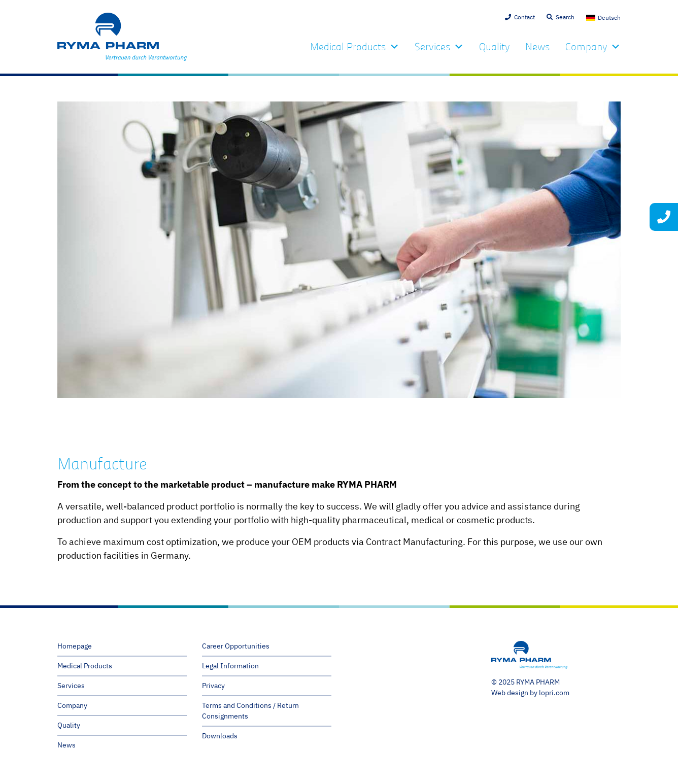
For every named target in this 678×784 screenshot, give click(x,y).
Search (565, 17)
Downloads (220, 736)
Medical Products (355, 47)
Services (439, 47)
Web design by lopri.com (530, 693)
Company (593, 47)
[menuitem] (603, 18)
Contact (524, 17)
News (538, 47)
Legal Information (230, 666)
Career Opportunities (236, 646)
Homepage (75, 646)
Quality (495, 47)
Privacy (213, 686)
